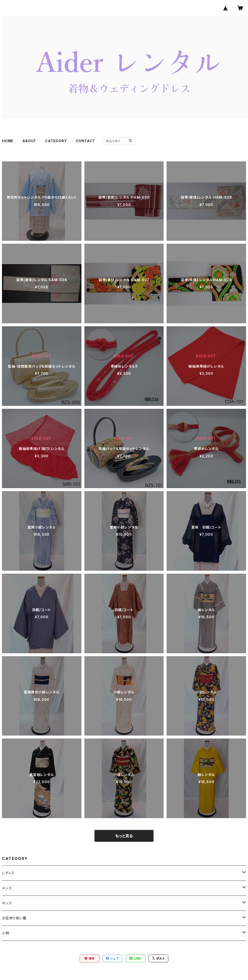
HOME (8, 141)
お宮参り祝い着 (14, 918)
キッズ (7, 903)
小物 (6, 933)
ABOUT (29, 141)
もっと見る (124, 836)
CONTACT (85, 141)
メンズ (7, 888)
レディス (8, 873)
